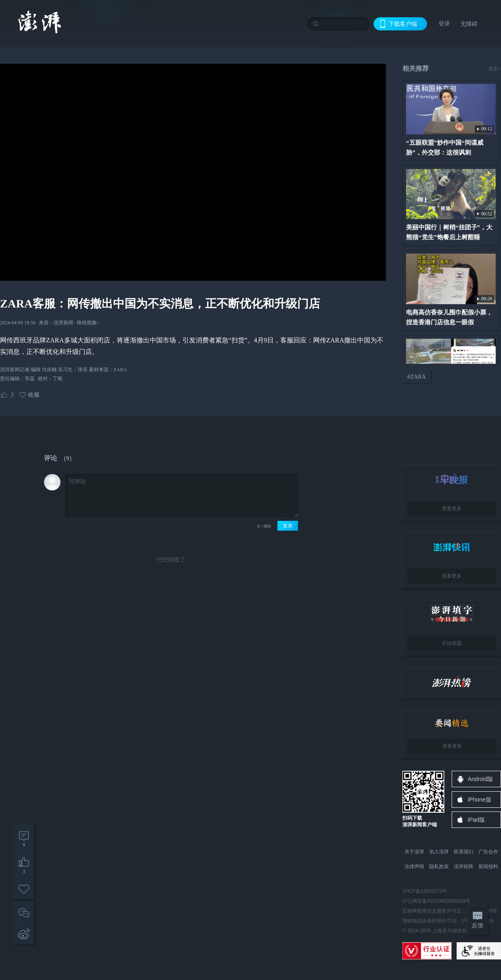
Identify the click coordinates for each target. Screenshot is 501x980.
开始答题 (452, 643)
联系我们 (464, 852)
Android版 (480, 779)
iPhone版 (480, 800)
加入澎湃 (439, 852)
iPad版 (476, 820)
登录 (444, 23)
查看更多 (452, 508)
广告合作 (488, 852)
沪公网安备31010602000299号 (436, 901)
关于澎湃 (414, 852)
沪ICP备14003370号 (425, 891)
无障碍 (469, 24)
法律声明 (414, 867)
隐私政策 (439, 867)
